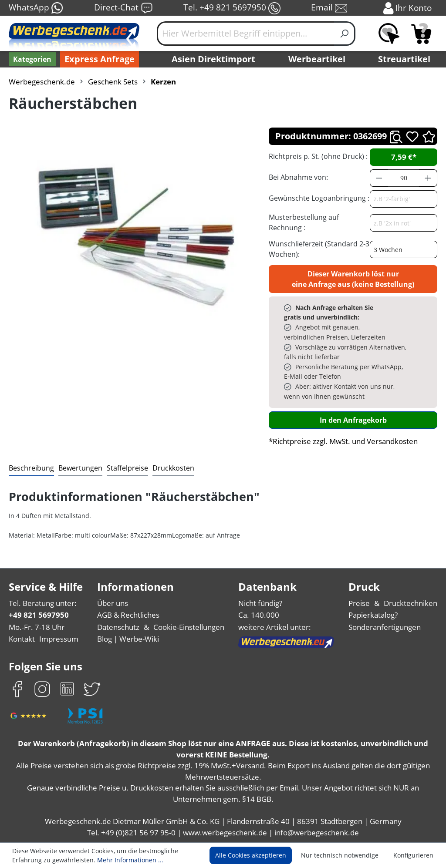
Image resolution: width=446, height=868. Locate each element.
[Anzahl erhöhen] (428, 178)
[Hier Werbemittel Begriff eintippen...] (246, 34)
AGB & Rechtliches (128, 615)
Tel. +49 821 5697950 (232, 8)
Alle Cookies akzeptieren (251, 855)
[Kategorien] (32, 59)
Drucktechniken (411, 603)
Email (329, 8)
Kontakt (22, 639)
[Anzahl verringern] (379, 178)
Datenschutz (118, 627)
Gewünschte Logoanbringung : (319, 198)
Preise (359, 603)
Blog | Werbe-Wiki (128, 639)
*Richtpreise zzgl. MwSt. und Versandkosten (343, 441)
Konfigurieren (413, 855)
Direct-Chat (123, 8)
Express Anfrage (100, 59)
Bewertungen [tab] (80, 468)
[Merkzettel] (389, 34)
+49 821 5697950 (39, 615)
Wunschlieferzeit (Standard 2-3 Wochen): (319, 249)
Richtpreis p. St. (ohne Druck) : (318, 156)
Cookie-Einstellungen (189, 627)
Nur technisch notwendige (340, 855)
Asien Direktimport (213, 59)
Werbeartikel (317, 59)
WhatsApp (36, 8)
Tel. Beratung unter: (43, 603)
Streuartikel (404, 59)
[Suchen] (345, 34)
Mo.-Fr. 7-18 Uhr (37, 627)
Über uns (113, 603)
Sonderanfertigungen (385, 627)
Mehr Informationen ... (130, 860)
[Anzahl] (404, 178)
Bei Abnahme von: (298, 177)
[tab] (31, 468)
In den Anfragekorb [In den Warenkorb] (353, 420)
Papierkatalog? (373, 615)
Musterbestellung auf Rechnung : (304, 222)
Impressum (59, 639)
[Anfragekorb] (421, 34)
